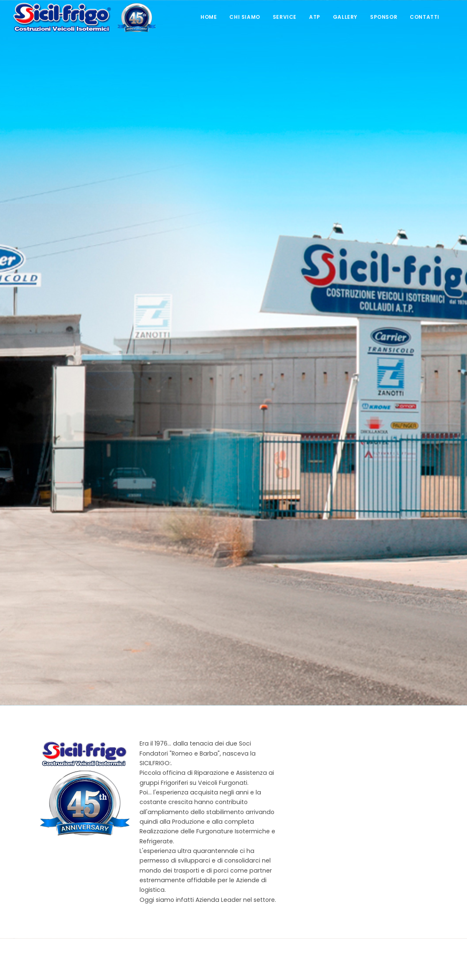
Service (285, 17)
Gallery (345, 17)
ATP (315, 17)
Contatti (425, 17)
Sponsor (384, 17)
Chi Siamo (245, 17)
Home (209, 17)
